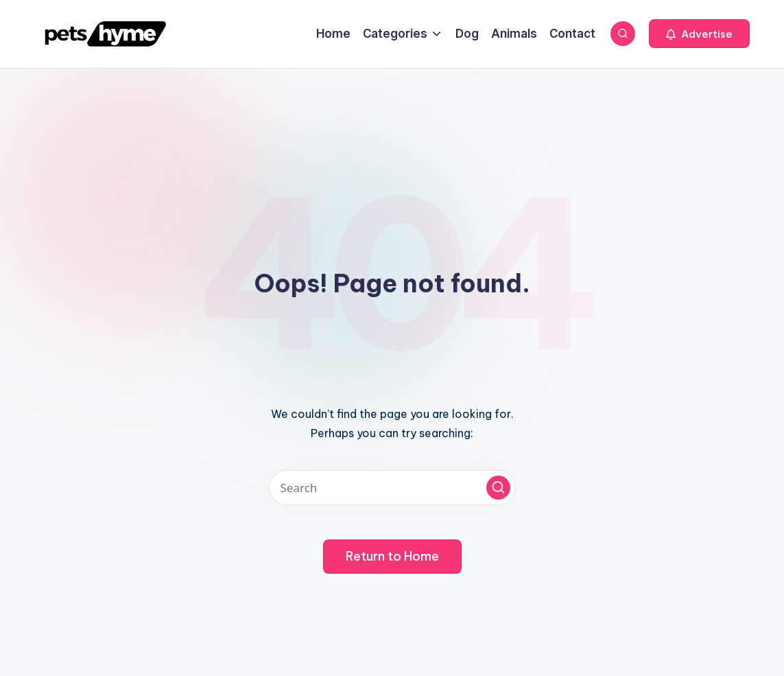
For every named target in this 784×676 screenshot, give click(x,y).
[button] (699, 34)
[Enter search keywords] (392, 488)
